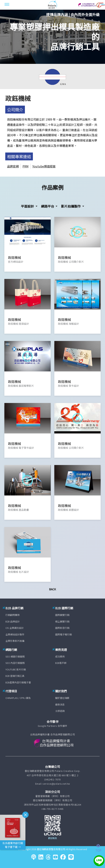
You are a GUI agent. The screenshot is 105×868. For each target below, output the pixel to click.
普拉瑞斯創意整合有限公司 (51, 849)
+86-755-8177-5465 (52, 809)
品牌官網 (13, 166)
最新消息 (60, 704)
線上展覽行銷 (62, 621)
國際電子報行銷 (63, 634)
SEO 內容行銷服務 (15, 663)
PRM (26, 166)
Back (52, 589)
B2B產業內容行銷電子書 (18, 682)
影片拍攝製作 (71, 206)
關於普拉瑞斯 (62, 698)
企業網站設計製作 (15, 634)
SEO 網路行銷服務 (15, 656)
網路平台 (48, 206)
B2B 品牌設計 (13, 621)
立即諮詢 (60, 711)
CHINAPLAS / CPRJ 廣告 (18, 698)
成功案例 (60, 656)
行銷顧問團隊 (13, 615)
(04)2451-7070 (52, 779)
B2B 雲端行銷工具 (15, 676)
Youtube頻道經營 (44, 166)
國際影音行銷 (62, 628)
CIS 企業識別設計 (15, 628)
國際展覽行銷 (62, 615)
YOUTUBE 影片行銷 (16, 669)
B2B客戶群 (61, 663)
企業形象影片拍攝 (15, 641)
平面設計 (28, 206)
